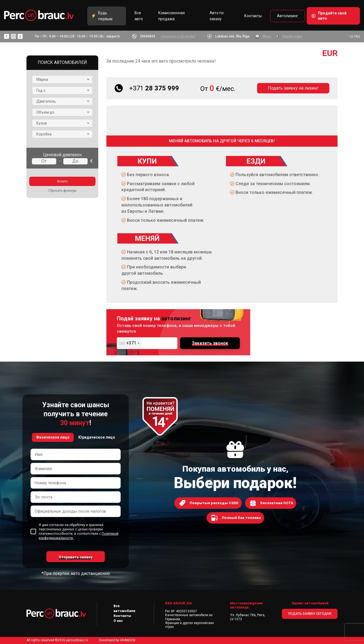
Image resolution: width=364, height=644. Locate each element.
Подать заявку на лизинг (293, 88)
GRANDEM (128, 640)
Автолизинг (288, 16)
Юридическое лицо (97, 437)
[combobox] (129, 343)
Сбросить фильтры (62, 191)
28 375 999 (154, 88)
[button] (62, 79)
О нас (118, 621)
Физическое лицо (53, 437)
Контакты (253, 16)
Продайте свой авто (332, 16)
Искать (62, 181)
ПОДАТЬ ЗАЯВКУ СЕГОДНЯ (310, 614)
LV (352, 37)
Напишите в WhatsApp (178, 37)
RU (358, 37)
